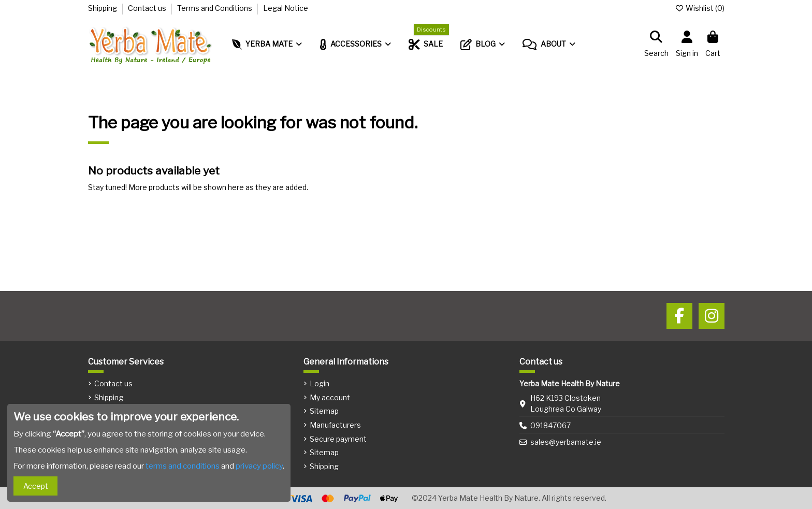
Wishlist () (700, 8)
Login (320, 383)
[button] (549, 45)
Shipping (103, 8)
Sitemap (324, 411)
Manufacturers (335, 425)
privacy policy (259, 466)
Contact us (148, 8)
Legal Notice (286, 8)
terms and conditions (183, 466)
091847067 (550, 425)
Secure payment (338, 439)
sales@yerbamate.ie (566, 442)
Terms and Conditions (215, 8)
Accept (36, 486)
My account (330, 397)
